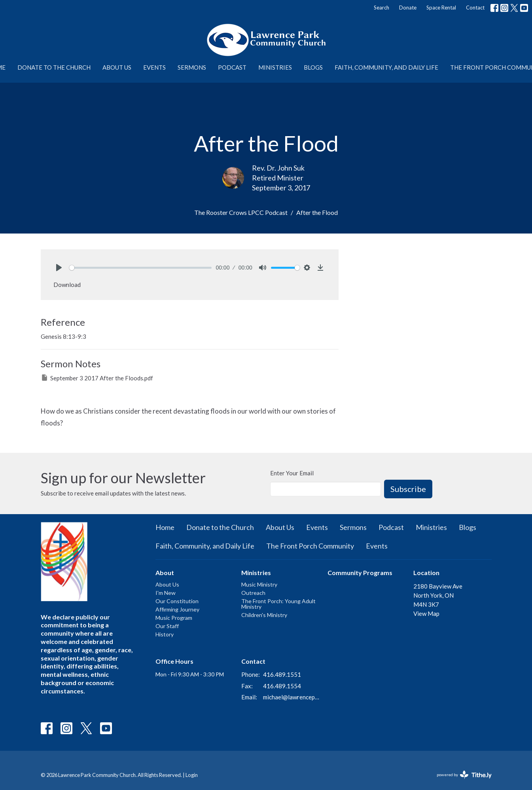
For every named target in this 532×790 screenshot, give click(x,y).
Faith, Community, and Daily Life (386, 67)
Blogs (313, 67)
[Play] (59, 268)
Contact (475, 8)
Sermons (192, 67)
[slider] (141, 268)
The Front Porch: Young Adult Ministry (278, 604)
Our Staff (167, 626)
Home (165, 527)
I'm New (166, 593)
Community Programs (360, 573)
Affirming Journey (177, 609)
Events (154, 67)
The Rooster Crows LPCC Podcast (241, 212)
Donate (408, 8)
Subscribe (408, 489)
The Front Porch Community (310, 546)
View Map (426, 613)
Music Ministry (259, 584)
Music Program (174, 618)
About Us (117, 67)
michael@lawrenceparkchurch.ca (291, 697)
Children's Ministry (264, 615)
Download (67, 285)
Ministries (275, 67)
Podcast (232, 67)
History (165, 634)
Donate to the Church (54, 67)
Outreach (253, 593)
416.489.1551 (282, 674)
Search (381, 8)
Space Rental (441, 8)
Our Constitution (177, 601)
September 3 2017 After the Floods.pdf (97, 378)
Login (192, 775)
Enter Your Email (292, 473)
